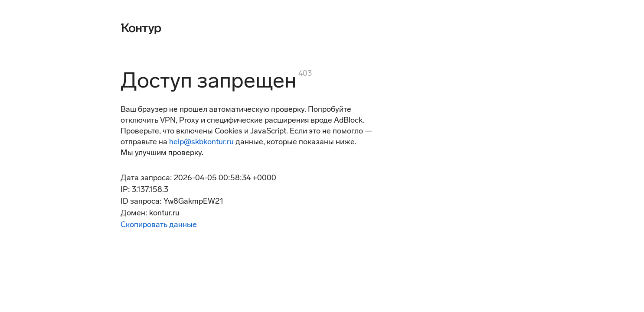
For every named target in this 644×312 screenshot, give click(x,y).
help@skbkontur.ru (201, 142)
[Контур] (141, 28)
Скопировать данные (159, 224)
